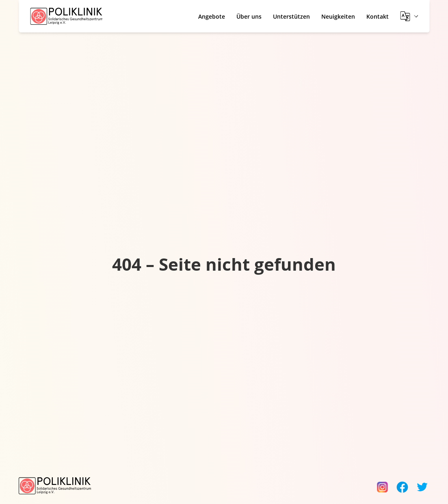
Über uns (249, 16)
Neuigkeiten (338, 16)
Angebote (212, 16)
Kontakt (378, 16)
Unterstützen (291, 16)
